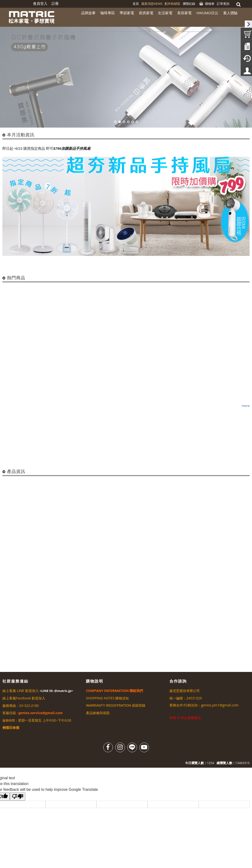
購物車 (210, 4)
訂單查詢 (223, 4)
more (246, 405)
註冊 (55, 3)
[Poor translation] (18, 797)
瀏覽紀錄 (189, 4)
